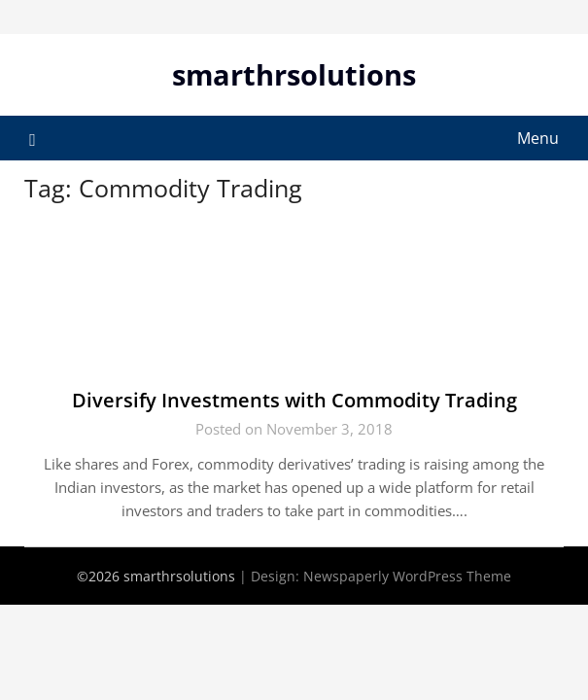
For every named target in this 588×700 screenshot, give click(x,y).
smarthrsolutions (294, 74)
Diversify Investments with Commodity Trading (294, 400)
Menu (538, 138)
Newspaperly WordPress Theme (407, 576)
